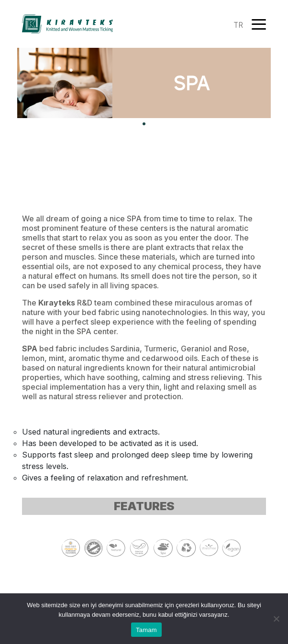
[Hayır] (276, 619)
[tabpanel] (144, 83)
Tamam (146, 630)
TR (238, 25)
